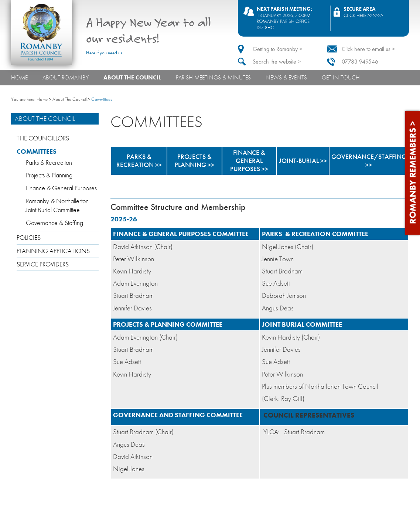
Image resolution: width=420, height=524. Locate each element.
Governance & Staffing (54, 223)
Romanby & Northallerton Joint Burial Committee (57, 206)
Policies (29, 238)
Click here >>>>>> (363, 15)
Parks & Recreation (49, 163)
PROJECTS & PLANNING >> (194, 161)
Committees (37, 152)
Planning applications (53, 251)
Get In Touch (341, 77)
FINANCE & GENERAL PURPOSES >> (249, 161)
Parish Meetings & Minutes (213, 77)
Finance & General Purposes (61, 188)
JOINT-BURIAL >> (303, 161)
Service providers (43, 264)
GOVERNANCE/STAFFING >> (369, 161)
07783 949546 (360, 62)
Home (19, 77)
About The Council (132, 77)
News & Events (286, 77)
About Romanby (66, 77)
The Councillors (43, 138)
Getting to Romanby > (277, 49)
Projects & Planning (49, 175)
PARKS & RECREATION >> (139, 161)
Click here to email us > (368, 49)
